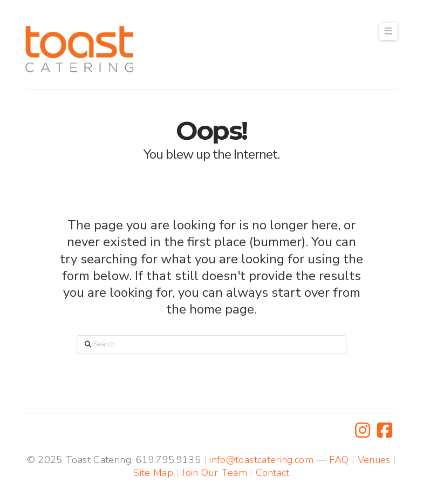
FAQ (339, 460)
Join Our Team (214, 473)
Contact (273, 473)
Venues (374, 460)
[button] (388, 31)
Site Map (153, 473)
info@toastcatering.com (261, 460)
